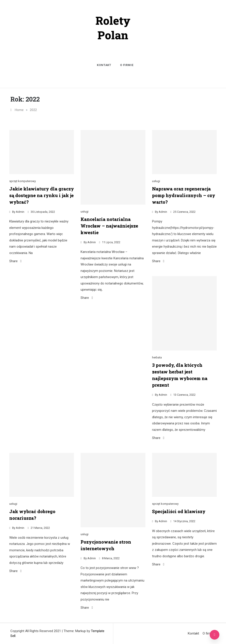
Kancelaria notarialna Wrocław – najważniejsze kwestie (109, 226)
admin (20, 212)
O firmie (127, 65)
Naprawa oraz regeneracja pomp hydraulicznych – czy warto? (184, 195)
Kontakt (104, 65)
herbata (157, 357)
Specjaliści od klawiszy (179, 511)
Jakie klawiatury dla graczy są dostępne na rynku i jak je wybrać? (42, 195)
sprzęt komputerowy (23, 181)
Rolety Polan (113, 28)
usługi (85, 212)
